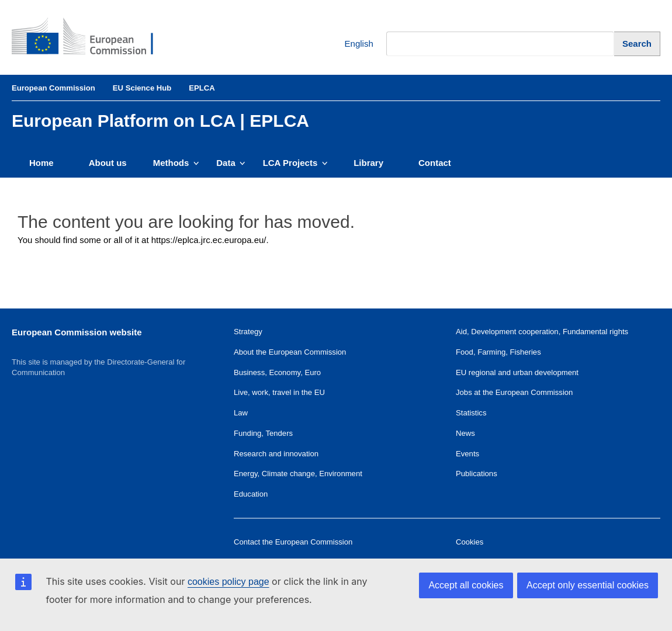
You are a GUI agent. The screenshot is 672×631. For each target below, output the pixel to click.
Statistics (471, 413)
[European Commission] (91, 37)
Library (368, 163)
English (350, 44)
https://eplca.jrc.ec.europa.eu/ (209, 240)
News (465, 433)
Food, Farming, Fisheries (498, 352)
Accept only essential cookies (588, 585)
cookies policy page (228, 582)
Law (241, 413)
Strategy (248, 332)
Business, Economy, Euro (277, 372)
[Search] (637, 44)
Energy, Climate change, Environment (298, 474)
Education (251, 494)
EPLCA (202, 88)
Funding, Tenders (263, 433)
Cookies (470, 542)
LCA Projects (295, 163)
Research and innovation (276, 454)
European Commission (53, 88)
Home (41, 163)
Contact (435, 163)
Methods (176, 163)
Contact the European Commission (293, 542)
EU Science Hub (142, 88)
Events (467, 454)
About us (108, 163)
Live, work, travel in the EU (279, 392)
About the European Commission (290, 352)
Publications (477, 474)
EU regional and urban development (517, 372)
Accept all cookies (466, 585)
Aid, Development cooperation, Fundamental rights (542, 332)
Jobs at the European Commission (514, 392)
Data (231, 163)
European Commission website (77, 332)
